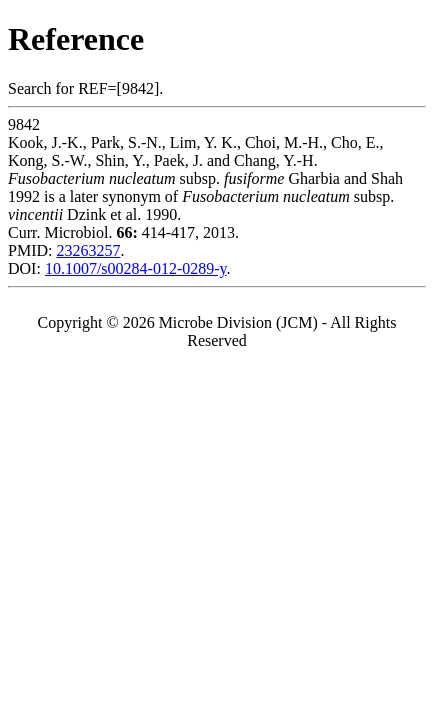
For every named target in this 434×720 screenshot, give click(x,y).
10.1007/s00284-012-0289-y (136, 268)
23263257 (88, 250)
